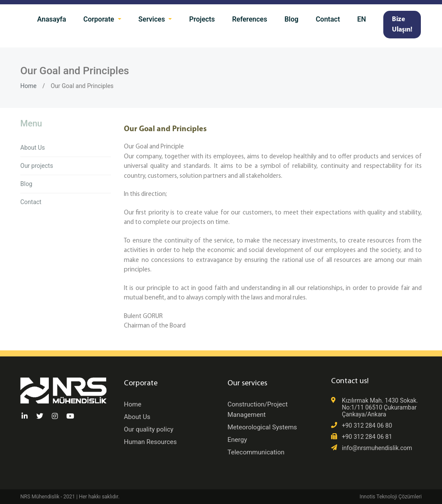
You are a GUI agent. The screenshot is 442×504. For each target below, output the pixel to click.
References (250, 19)
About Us (33, 148)
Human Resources (150, 442)
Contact (328, 19)
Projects (202, 19)
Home (28, 86)
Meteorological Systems (262, 427)
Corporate (99, 19)
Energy (237, 440)
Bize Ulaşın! (402, 25)
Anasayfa (52, 19)
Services (153, 19)
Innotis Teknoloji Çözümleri (391, 497)
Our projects (37, 166)
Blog (291, 19)
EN (362, 19)
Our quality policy (149, 429)
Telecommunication (256, 452)
